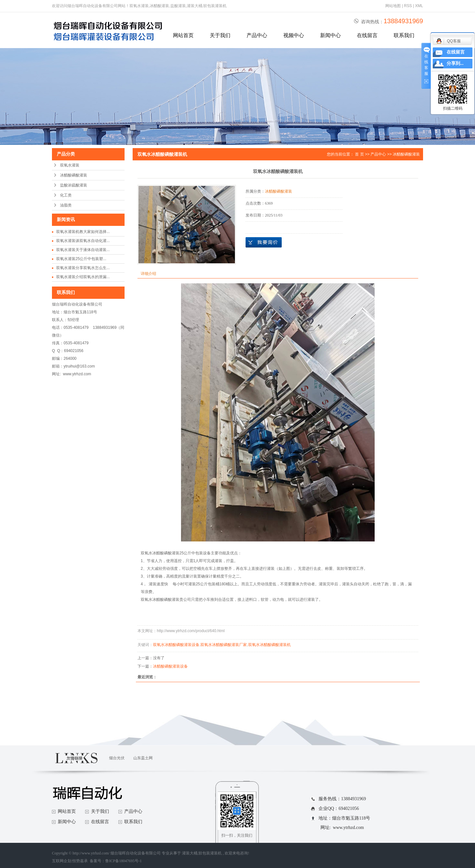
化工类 (66, 195)
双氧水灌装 (70, 165)
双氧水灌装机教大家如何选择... (83, 232)
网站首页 (183, 35)
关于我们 (220, 35)
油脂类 (66, 205)
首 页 (359, 154)
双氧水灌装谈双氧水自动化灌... (83, 241)
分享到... (455, 63)
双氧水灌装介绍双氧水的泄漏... (83, 277)
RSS (408, 6)
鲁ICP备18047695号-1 (123, 861)
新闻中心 (330, 35)
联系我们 (404, 35)
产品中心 (257, 35)
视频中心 (294, 35)
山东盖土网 (143, 758)
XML (419, 6)
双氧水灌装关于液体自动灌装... (83, 250)
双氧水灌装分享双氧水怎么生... (83, 268)
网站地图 (394, 6)
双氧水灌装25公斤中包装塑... (81, 259)
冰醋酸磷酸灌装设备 (170, 666)
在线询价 (264, 242)
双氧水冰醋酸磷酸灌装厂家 (224, 645)
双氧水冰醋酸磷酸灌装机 (269, 645)
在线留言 (367, 35)
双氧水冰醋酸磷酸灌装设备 (176, 645)
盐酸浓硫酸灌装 (74, 185)
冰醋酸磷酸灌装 (74, 175)
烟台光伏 (117, 758)
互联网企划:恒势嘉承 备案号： (79, 861)
